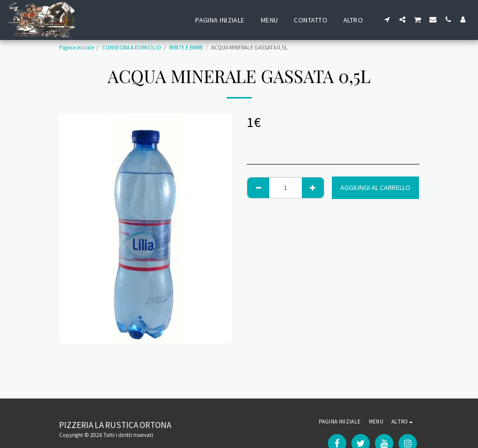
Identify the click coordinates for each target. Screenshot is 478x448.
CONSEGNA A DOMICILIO (132, 47)
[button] (387, 19)
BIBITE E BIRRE (186, 47)
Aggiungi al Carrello (375, 187)
